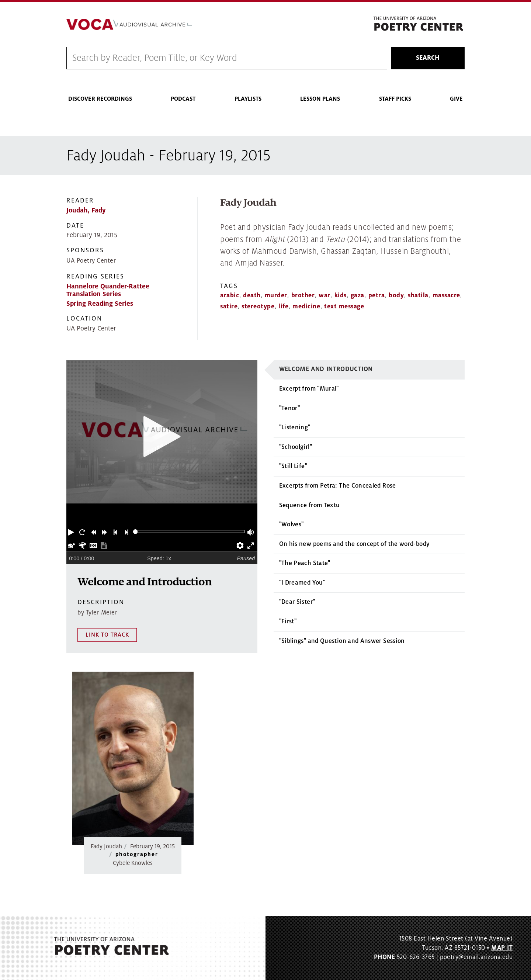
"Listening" (295, 427)
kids (341, 295)
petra (377, 295)
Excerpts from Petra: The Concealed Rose (338, 486)
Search (428, 58)
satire (229, 307)
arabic (230, 295)
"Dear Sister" (297, 602)
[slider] (136, 532)
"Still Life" (293, 466)
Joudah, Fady (86, 210)
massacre (446, 295)
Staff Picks (395, 99)
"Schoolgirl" (296, 447)
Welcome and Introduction (326, 369)
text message (344, 307)
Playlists (248, 99)
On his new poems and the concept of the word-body (355, 544)
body (396, 295)
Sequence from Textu (310, 505)
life (283, 307)
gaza (358, 295)
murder (276, 295)
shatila (418, 295)
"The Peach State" (305, 563)
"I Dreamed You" (302, 583)
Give (456, 99)
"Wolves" (291, 524)
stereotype (258, 307)
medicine (306, 307)
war (324, 295)
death (252, 295)
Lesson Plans (320, 99)
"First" (288, 621)
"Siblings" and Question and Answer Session (342, 641)
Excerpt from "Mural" (309, 389)
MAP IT (502, 948)
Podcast (183, 99)
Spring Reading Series (100, 304)
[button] (72, 531)
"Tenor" (290, 408)
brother (303, 295)
